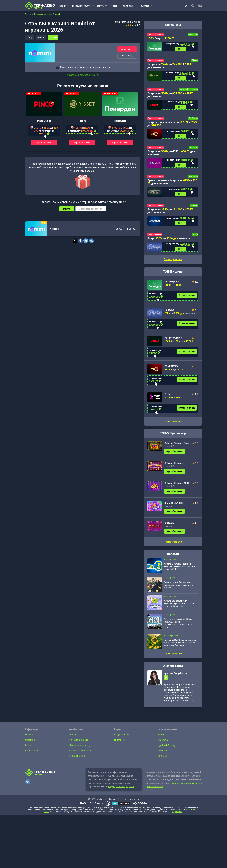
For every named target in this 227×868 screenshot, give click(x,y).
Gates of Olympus (174, 466)
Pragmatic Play (170, 449)
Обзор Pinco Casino (189, 90)
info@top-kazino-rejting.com (121, 790)
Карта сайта (31, 754)
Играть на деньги (187, 298)
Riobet (82, 121)
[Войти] (199, 6)
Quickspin (163, 759)
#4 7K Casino (171, 369)
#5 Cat (168, 397)
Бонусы (100, 6)
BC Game (194, 149)
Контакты (30, 748)
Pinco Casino (44, 121)
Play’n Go (162, 754)
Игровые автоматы (82, 6)
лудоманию (177, 815)
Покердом (120, 121)
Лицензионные (77, 759)
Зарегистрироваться (91, 209)
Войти (67, 209)
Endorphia (163, 743)
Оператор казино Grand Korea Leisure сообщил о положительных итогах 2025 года (178, 626)
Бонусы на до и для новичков (170, 213)
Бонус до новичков (169, 241)
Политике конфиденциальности (186, 786)
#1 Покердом (172, 284)
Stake (195, 237)
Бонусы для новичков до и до (172, 125)
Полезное (144, 6)
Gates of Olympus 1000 (177, 486)
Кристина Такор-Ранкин (176, 676)
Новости (114, 6)
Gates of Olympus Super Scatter (178, 446)
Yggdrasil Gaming (166, 748)
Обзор (30, 37)
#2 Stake (169, 312)
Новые (73, 738)
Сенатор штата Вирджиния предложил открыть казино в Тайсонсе (178, 587)
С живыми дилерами (80, 754)
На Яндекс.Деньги (79, 743)
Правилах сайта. (155, 790)
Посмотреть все (173, 424)
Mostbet (194, 207)
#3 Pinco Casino (173, 340)
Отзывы (54, 37)
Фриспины (119, 743)
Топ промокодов (127, 56)
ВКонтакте (186, 6)
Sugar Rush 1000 (174, 506)
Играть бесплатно (44, 142)
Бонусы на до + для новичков (170, 66)
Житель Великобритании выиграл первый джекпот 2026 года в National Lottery (179, 606)
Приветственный (156, 34)
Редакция (30, 743)
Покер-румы (128, 6)
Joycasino (193, 178)
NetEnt (161, 738)
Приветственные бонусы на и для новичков (172, 183)
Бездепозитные (122, 738)
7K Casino (193, 119)
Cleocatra (170, 525)
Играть (180, 49)
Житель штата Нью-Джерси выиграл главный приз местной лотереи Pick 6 (179, 569)
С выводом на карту (80, 748)
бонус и (161, 38)
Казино (63, 6)
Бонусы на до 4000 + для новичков (171, 154)
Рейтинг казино (127, 49)
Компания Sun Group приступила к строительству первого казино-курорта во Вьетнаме (180, 645)
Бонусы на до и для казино (170, 95)
